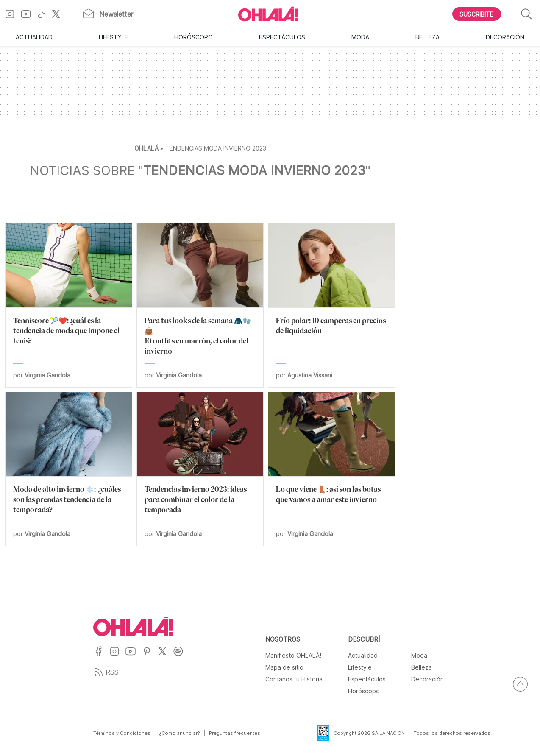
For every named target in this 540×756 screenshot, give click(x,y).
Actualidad (34, 37)
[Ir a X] (59, 14)
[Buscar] (526, 14)
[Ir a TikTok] (45, 14)
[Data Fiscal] (318, 733)
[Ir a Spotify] (181, 657)
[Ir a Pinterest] (150, 657)
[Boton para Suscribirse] (477, 14)
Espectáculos (282, 37)
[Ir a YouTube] (29, 14)
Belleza (427, 37)
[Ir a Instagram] (13, 14)
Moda (360, 37)
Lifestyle (113, 37)
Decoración (505, 37)
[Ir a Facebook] (102, 657)
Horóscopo (193, 37)
